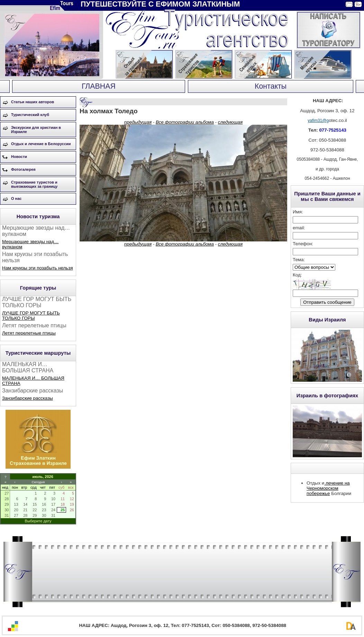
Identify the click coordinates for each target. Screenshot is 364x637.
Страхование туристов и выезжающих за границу (34, 184)
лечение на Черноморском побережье (328, 488)
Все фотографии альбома (185, 122)
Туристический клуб (30, 115)
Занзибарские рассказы (28, 398)
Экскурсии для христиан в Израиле (36, 130)
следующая (230, 122)
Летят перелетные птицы (29, 333)
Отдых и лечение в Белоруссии (41, 144)
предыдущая (138, 122)
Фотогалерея (23, 169)
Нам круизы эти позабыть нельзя (38, 268)
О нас (16, 198)
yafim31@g (318, 121)
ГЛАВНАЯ (99, 86)
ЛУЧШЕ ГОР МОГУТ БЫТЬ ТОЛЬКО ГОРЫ (31, 316)
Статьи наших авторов (33, 102)
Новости (19, 157)
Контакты (271, 86)
